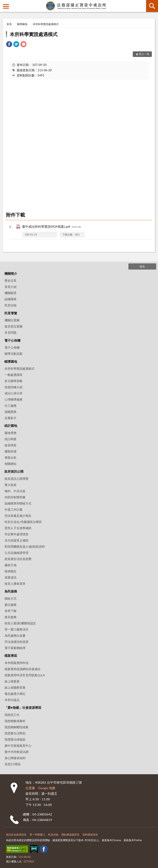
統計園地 (11, 426)
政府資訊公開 (14, 471)
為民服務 (11, 591)
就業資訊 (11, 577)
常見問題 (11, 332)
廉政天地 (11, 565)
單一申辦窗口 (37, 835)
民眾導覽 (11, 313)
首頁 (9, 24)
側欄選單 (6, 6)
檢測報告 (11, 571)
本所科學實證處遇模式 (46, 24)
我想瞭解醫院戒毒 (16, 727)
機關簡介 (11, 273)
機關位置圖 (12, 320)
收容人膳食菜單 (15, 584)
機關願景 (11, 293)
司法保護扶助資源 (16, 642)
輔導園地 (22, 24)
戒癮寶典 (11, 412)
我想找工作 (12, 715)
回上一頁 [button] (144, 54)
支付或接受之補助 (16, 540)
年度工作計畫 (14, 509)
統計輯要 (11, 439)
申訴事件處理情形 (16, 534)
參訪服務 (11, 605)
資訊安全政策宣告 (16, 835)
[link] (9, 45)
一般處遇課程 (14, 375)
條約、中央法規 (15, 491)
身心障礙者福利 (15, 758)
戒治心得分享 (14, 393)
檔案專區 (11, 655)
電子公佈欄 (12, 340)
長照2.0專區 (13, 764)
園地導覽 (11, 433)
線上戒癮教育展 (15, 687)
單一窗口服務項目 (16, 629)
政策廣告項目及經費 (18, 559)
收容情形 (11, 445)
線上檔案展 (12, 681)
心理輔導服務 (14, 399)
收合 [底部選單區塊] (142, 266)
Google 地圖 (47, 788)
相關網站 (11, 464)
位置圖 (30, 788)
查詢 (152, 6)
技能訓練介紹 (14, 387)
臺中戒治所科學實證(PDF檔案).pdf (51, 227)
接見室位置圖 (14, 326)
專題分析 (11, 457)
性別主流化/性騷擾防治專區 (23, 522)
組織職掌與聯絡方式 (18, 503)
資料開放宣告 (90, 835)
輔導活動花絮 (14, 354)
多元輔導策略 (14, 381)
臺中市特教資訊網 (16, 752)
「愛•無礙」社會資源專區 (23, 707)
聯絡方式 (11, 598)
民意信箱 (11, 305)
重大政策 (11, 485)
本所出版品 (12, 700)
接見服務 (11, 617)
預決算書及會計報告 (18, 516)
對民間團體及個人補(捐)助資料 (25, 546)
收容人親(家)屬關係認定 (20, 623)
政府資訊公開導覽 (16, 479)
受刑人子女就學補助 (18, 528)
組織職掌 (11, 299)
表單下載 (11, 611)
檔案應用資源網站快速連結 (22, 669)
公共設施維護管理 (16, 553)
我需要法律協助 (15, 739)
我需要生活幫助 (15, 733)
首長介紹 (11, 287)
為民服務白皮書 (15, 635)
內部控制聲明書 (15, 497)
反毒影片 (11, 418)
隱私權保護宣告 (70, 835)
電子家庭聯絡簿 (15, 648)
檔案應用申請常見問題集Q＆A (25, 675)
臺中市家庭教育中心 (18, 746)
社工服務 (11, 406)
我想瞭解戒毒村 (15, 721)
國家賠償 (11, 451)
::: (3, 3)
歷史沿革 (11, 281)
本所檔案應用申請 (16, 663)
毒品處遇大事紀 (15, 694)
